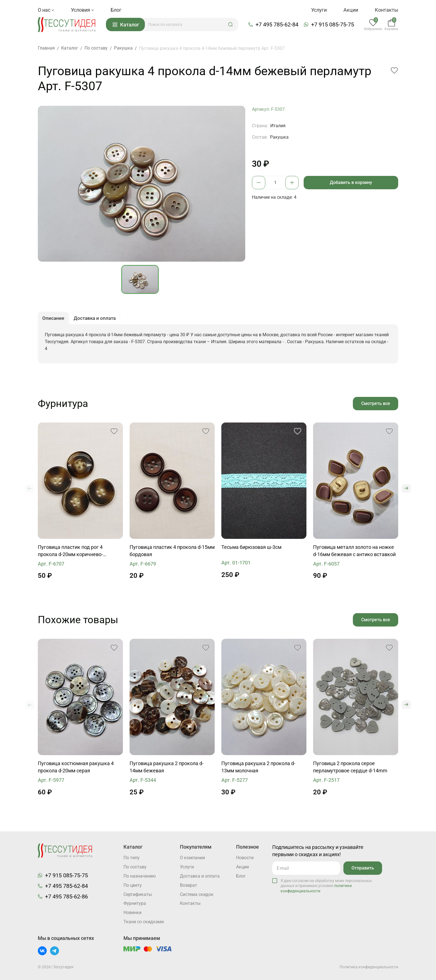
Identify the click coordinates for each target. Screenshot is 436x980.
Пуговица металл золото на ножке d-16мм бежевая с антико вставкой (354, 552)
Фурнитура (135, 904)
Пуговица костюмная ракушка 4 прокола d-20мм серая (76, 769)
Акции (351, 10)
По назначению (140, 876)
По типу (132, 858)
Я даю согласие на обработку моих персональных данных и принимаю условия (326, 885)
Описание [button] (54, 319)
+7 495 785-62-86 (66, 896)
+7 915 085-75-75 (333, 25)
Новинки (132, 913)
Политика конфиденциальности (369, 967)
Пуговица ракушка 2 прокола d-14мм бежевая (167, 769)
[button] (231, 25)
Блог (116, 10)
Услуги (319, 10)
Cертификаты (138, 894)
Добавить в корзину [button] (351, 183)
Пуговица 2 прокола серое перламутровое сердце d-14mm (350, 769)
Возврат (189, 885)
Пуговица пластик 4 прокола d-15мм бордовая (172, 552)
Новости (245, 858)
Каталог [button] (127, 25)
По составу (135, 867)
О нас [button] (46, 10)
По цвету (133, 885)
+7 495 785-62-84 (278, 25)
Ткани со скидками (144, 922)
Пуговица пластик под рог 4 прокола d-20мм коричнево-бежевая (70, 552)
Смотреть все (375, 405)
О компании (192, 858)
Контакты (387, 10)
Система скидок (197, 894)
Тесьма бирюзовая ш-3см (251, 548)
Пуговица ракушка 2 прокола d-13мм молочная (258, 769)
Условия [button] (82, 10)
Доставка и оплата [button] (97, 319)
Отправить (362, 868)
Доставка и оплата (200, 876)
